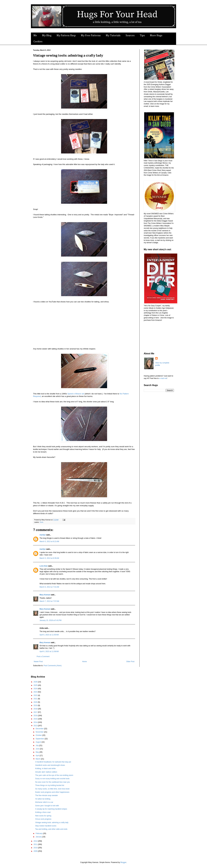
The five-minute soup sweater (47, 795)
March (38, 759)
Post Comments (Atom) (53, 666)
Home (85, 662)
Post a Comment (43, 657)
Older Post (130, 662)
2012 (36, 841)
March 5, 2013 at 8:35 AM (49, 558)
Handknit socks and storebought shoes (50, 765)
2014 (36, 722)
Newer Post (38, 662)
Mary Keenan (45, 595)
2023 (36, 692)
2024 (36, 689)
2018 (36, 709)
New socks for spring (43, 816)
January (39, 837)
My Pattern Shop (66, 36)
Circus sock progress (43, 819)
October (39, 735)
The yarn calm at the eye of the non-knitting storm (54, 775)
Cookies (38, 42)
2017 (36, 712)
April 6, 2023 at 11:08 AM (49, 651)
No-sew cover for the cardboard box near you (53, 782)
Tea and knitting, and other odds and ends (51, 829)
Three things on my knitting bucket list (50, 785)
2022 (36, 695)
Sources (130, 36)
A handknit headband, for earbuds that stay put (53, 762)
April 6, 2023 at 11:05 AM (49, 635)
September (40, 739)
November (40, 732)
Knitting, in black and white (45, 769)
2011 (36, 844)
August (39, 742)
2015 (36, 719)
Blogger (123, 862)
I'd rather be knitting (43, 799)
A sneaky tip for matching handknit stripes (51, 809)
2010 (36, 848)
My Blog (47, 36)
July (37, 745)
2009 (36, 851)
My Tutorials (113, 36)
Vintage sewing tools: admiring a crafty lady (52, 823)
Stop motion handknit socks (46, 826)
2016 (36, 716)
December (40, 729)
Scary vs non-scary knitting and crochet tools (52, 779)
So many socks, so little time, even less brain (52, 789)
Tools (41, 522)
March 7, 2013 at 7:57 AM (49, 601)
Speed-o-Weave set (76, 394)
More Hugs (156, 36)
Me (35, 36)
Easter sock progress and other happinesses (52, 792)
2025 (36, 685)
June (38, 749)
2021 (36, 699)
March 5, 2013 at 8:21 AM (49, 541)
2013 (36, 726)
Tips (142, 36)
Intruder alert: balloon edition (46, 772)
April (38, 756)
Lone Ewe (44, 566)
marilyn (43, 535)
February (39, 833)
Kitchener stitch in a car (44, 802)
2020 (36, 702)
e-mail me (163, 378)
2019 (36, 705)
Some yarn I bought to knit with (47, 806)
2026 (36, 682)
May (38, 752)
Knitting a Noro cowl (43, 812)
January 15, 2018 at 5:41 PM (50, 620)
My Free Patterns (91, 36)
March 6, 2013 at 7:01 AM (49, 587)
